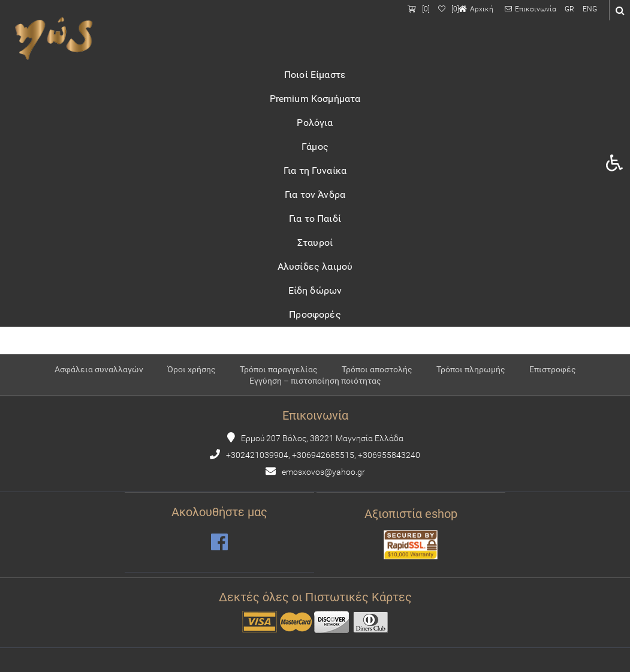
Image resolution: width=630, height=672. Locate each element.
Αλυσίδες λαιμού (315, 266)
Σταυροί (315, 242)
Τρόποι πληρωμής (471, 370)
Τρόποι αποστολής (377, 370)
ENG (590, 9)
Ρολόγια (315, 123)
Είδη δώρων (315, 290)
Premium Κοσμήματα (315, 99)
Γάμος (315, 147)
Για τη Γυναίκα (315, 171)
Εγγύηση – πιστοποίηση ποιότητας (315, 381)
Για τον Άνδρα (315, 195)
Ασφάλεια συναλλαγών (99, 370)
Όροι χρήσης (192, 370)
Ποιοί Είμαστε (315, 75)
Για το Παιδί (315, 219)
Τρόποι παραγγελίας (279, 370)
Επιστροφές (553, 370)
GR (569, 9)
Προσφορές (315, 314)
